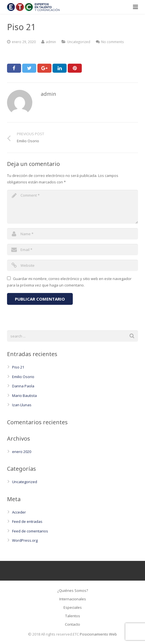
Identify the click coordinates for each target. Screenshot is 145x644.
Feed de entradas (27, 521)
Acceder (19, 512)
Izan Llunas (22, 405)
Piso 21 (18, 367)
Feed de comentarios (30, 531)
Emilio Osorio (23, 377)
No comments (113, 42)
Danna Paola (23, 386)
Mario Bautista (24, 396)
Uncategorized (79, 42)
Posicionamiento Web (98, 634)
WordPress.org (25, 540)
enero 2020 (22, 452)
